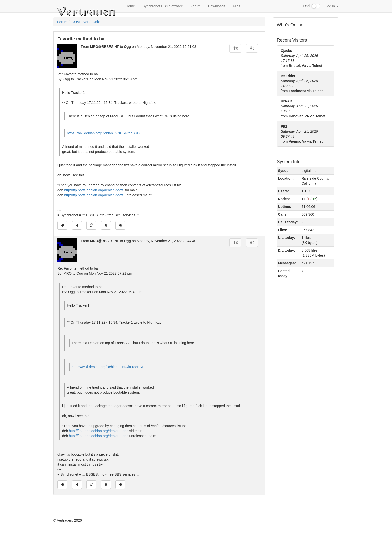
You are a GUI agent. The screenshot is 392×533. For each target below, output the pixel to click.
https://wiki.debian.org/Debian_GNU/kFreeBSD (103, 133)
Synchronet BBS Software (163, 6)
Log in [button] (332, 6)
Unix (96, 22)
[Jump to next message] (106, 225)
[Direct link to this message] (91, 225)
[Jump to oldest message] (62, 225)
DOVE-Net (80, 22)
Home (130, 6)
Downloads (217, 6)
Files (237, 6)
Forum (195, 6)
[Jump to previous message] (77, 225)
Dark (312, 6)
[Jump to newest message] (120, 225)
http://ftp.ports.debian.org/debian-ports (94, 190)
